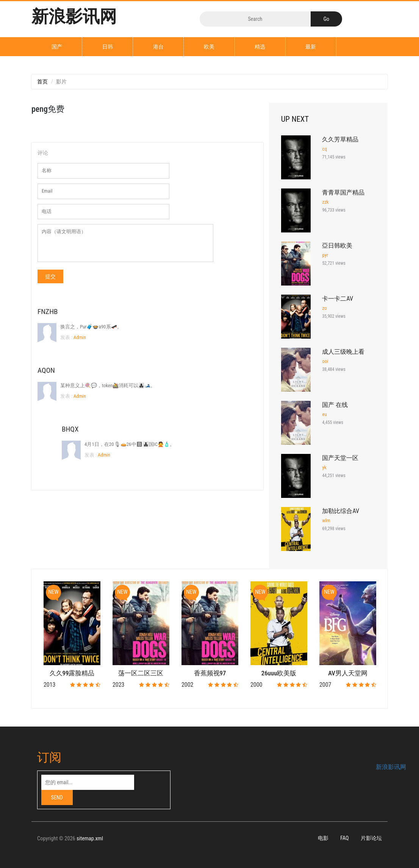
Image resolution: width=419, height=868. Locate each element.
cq (324, 149)
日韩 (108, 47)
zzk (325, 202)
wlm (326, 520)
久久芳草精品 (340, 139)
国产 (57, 47)
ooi (325, 361)
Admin (79, 337)
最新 (311, 47)
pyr (325, 255)
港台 (158, 47)
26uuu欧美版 (279, 673)
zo (324, 308)
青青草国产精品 (343, 192)
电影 (323, 838)
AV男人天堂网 (348, 673)
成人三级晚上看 (343, 352)
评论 (43, 153)
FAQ (344, 838)
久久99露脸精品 (72, 673)
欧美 (209, 47)
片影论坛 (371, 838)
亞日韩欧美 (337, 246)
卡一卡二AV (338, 299)
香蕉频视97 (210, 673)
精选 (260, 47)
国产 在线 (335, 405)
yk (324, 467)
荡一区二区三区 (141, 673)
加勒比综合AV (341, 511)
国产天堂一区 (340, 458)
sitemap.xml (90, 839)
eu (324, 414)
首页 (42, 82)
